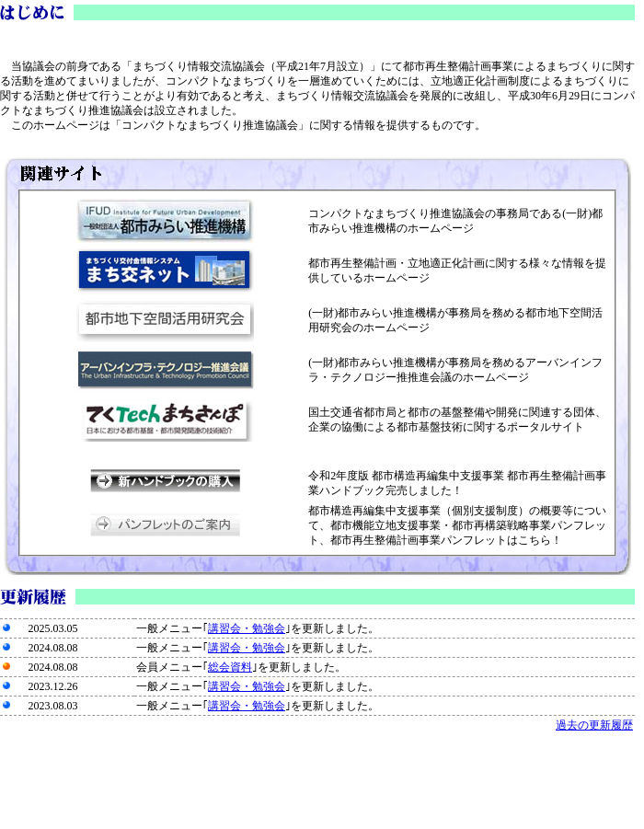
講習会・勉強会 (247, 628)
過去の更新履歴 (594, 725)
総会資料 (230, 667)
